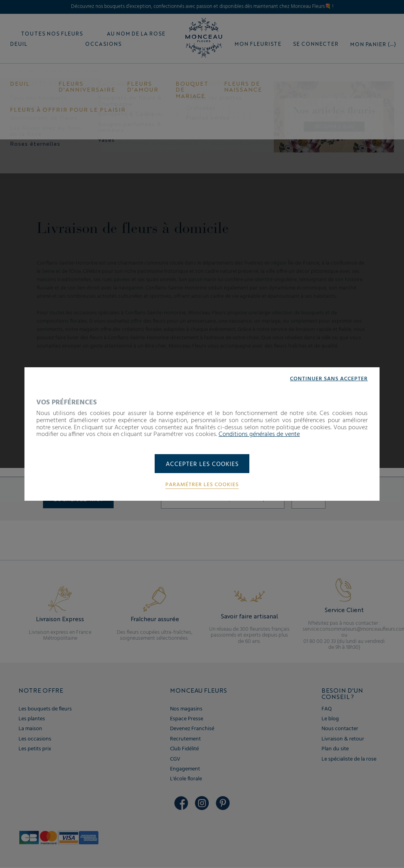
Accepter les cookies (202, 464)
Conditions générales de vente (259, 434)
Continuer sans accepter (329, 379)
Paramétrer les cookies (202, 485)
